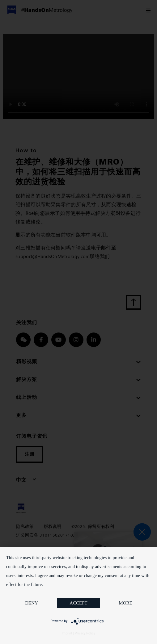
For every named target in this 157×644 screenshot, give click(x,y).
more (125, 603)
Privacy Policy (85, 633)
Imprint (67, 633)
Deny (32, 603)
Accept (78, 603)
